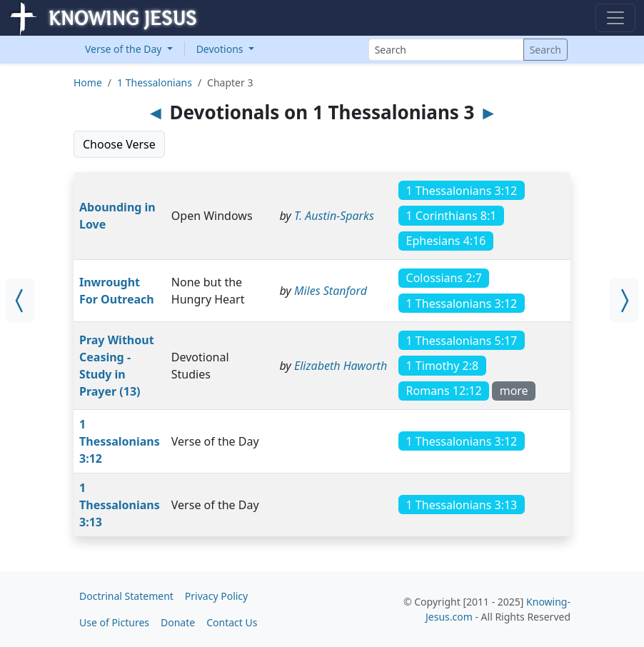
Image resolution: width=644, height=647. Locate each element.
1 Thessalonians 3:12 (120, 441)
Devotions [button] (221, 49)
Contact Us (232, 622)
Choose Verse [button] (119, 144)
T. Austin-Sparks (334, 216)
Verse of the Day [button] (125, 49)
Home (88, 82)
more (514, 391)
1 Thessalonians (155, 82)
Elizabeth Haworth (341, 366)
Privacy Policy (216, 596)
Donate (178, 622)
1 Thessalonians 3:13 (120, 505)
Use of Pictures (114, 622)
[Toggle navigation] (615, 18)
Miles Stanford (331, 291)
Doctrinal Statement (126, 596)
